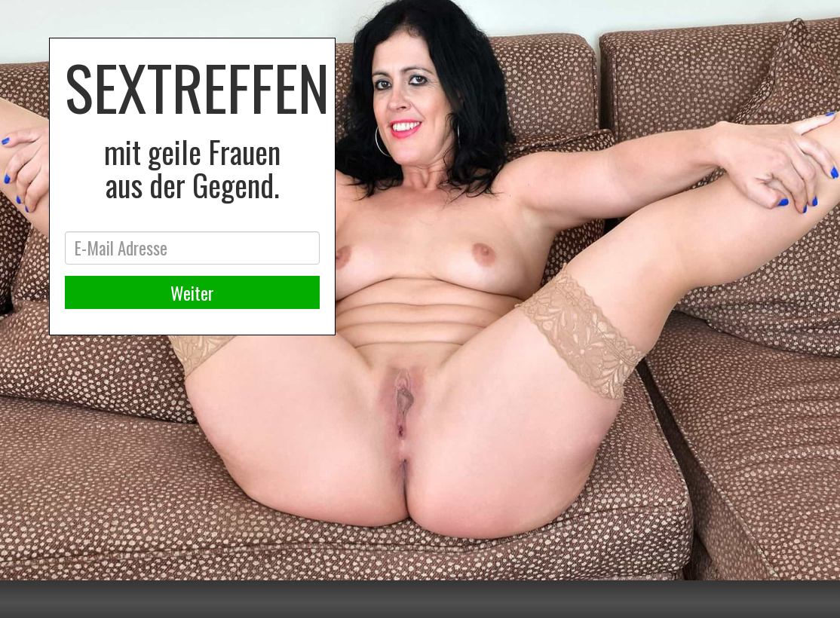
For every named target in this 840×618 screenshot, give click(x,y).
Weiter (192, 292)
